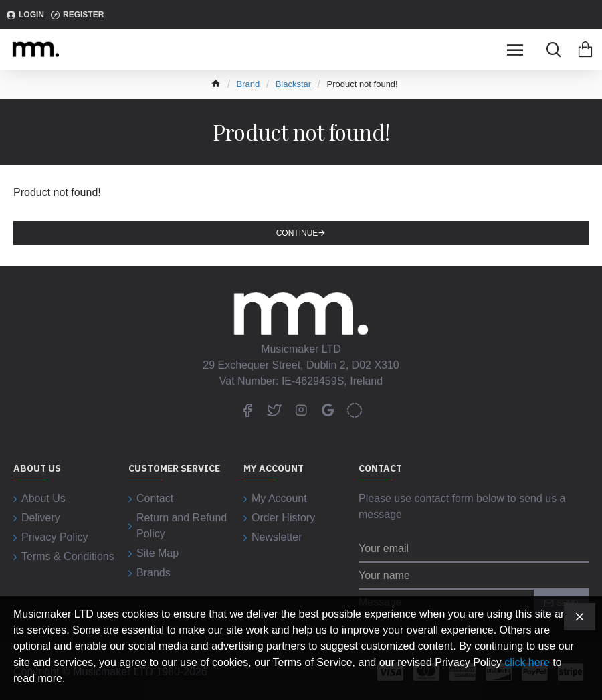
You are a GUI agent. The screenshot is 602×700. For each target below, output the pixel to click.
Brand (248, 84)
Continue (297, 233)
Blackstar (293, 84)
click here (527, 662)
